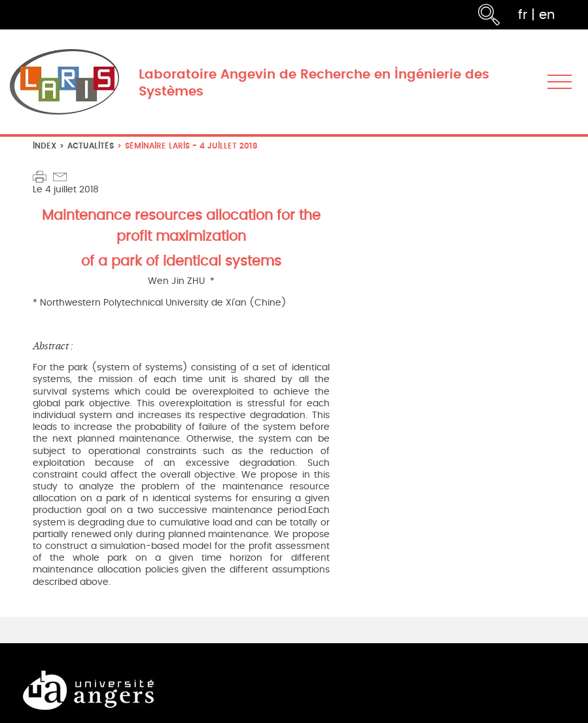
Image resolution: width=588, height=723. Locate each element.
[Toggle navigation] (560, 82)
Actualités (91, 146)
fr (523, 15)
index (44, 146)
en (547, 15)
